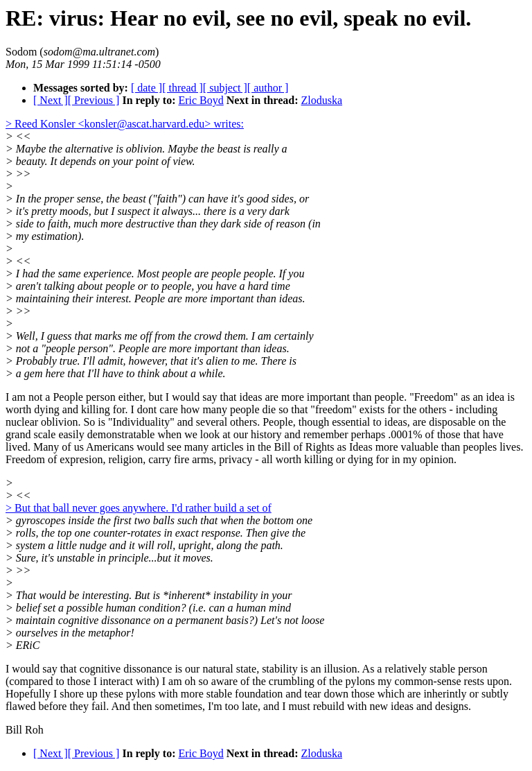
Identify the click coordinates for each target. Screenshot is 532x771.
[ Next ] (51, 100)
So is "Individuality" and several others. (170, 422)
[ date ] (147, 88)
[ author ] (268, 88)
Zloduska (322, 100)
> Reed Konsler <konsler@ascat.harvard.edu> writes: (125, 124)
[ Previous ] (94, 100)
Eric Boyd (201, 100)
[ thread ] (183, 88)
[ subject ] (225, 88)
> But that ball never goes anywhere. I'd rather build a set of (139, 508)
